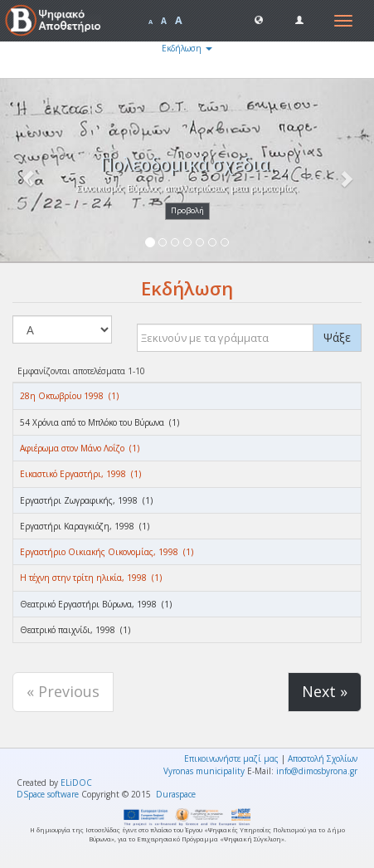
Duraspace (176, 794)
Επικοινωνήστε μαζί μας (231, 758)
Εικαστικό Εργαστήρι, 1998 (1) (80, 474)
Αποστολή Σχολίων (323, 758)
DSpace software (48, 794)
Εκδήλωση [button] (187, 48)
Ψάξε (337, 337)
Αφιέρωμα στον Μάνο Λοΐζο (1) (80, 448)
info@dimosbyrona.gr (317, 771)
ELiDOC (76, 783)
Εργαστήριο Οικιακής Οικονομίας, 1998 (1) (107, 552)
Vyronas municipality (204, 771)
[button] (259, 19)
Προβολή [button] (187, 210)
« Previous (63, 691)
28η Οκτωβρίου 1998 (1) (69, 396)
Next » (325, 691)
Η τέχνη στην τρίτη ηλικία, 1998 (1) (91, 578)
